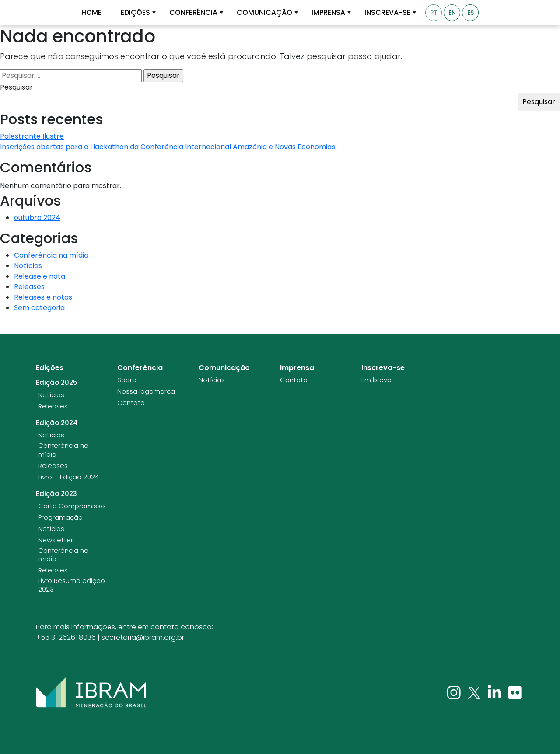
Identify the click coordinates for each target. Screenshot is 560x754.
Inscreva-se (387, 13)
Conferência (193, 13)
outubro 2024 (37, 218)
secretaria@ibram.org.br (143, 637)
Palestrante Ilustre (32, 136)
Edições (135, 13)
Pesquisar (16, 87)
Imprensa (328, 13)
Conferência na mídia (51, 255)
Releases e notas (43, 297)
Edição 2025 (57, 383)
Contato (131, 403)
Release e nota (40, 276)
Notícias (28, 266)
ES (471, 13)
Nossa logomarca (146, 391)
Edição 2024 (57, 423)
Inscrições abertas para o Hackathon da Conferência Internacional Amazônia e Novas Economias (168, 147)
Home (91, 13)
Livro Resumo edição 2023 (72, 585)
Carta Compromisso (72, 506)
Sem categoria (39, 308)
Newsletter (56, 540)
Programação (60, 517)
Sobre (127, 380)
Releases (29, 287)
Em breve (376, 380)
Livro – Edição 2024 (68, 477)
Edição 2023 (56, 494)
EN (452, 13)
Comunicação (264, 13)
